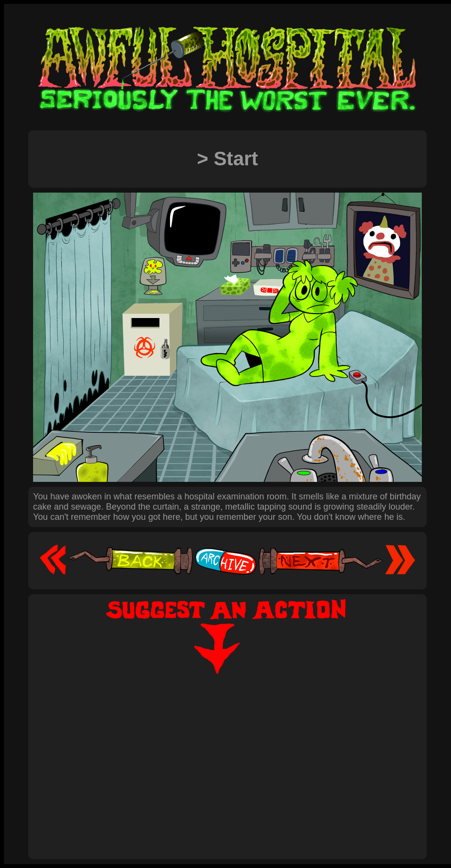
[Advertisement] (227, 756)
